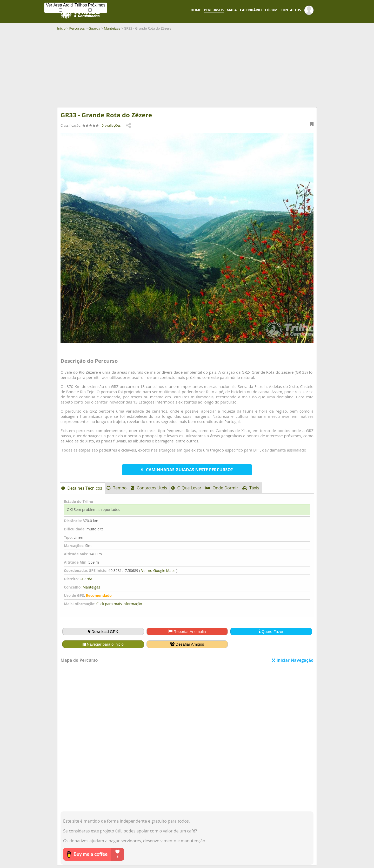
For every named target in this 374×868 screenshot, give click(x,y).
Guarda (94, 28)
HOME (196, 10)
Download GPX (103, 631)
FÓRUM (271, 10)
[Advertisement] (187, 71)
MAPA (232, 10)
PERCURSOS (214, 10)
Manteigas (112, 28)
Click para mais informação (119, 604)
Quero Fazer (271, 631)
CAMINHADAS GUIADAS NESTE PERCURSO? (187, 470)
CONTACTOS (291, 10)
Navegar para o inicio (103, 644)
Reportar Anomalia (187, 631)
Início (61, 28)
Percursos (77, 28)
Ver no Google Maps (158, 570)
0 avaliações (111, 125)
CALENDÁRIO (251, 10)
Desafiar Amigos (187, 644)
